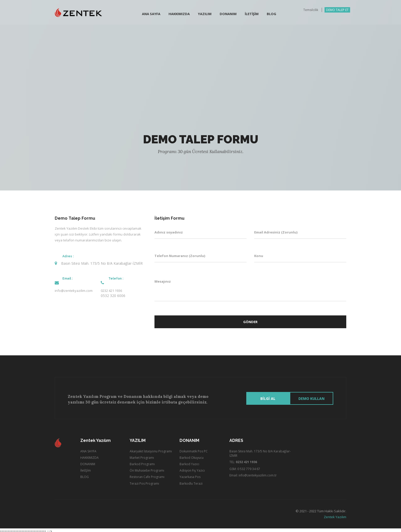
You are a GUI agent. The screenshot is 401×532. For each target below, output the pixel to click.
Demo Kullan (311, 397)
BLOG (271, 14)
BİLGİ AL (268, 397)
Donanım (228, 14)
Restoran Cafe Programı (147, 476)
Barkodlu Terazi (191, 482)
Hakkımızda (179, 14)
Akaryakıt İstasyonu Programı (151, 450)
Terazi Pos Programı (144, 482)
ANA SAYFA (88, 450)
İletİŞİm (252, 14)
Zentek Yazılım (335, 515)
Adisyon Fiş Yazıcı (192, 469)
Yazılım (205, 14)
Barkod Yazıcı (189, 462)
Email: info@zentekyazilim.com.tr (253, 474)
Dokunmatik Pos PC (194, 450)
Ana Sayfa (151, 14)
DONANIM (88, 462)
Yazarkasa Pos (190, 476)
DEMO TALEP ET (337, 10)
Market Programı (142, 456)
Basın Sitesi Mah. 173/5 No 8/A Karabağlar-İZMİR (260, 452)
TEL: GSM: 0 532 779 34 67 (245, 464)
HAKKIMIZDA (90, 456)
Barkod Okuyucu (192, 456)
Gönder (250, 322)
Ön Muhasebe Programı (147, 469)
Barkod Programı (142, 462)
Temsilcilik (311, 10)
